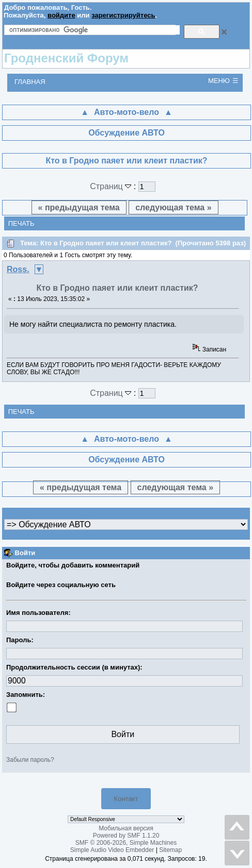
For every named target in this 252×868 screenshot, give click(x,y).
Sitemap (170, 850)
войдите (61, 15)
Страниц (112, 186)
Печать (21, 223)
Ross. (18, 269)
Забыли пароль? (30, 760)
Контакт (126, 799)
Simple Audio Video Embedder (112, 850)
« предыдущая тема (79, 207)
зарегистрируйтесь (123, 15)
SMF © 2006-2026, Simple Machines (126, 843)
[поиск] (94, 30)
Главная (30, 82)
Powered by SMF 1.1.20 (126, 836)
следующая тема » (173, 207)
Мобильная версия (126, 828)
